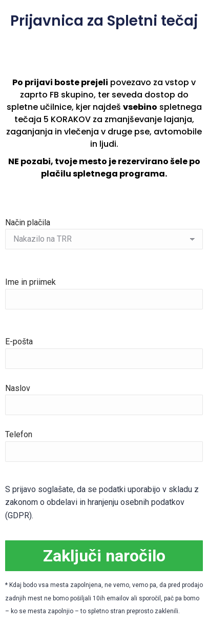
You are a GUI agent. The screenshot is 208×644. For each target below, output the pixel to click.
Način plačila (104, 231)
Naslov (104, 396)
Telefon (104, 443)
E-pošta (104, 350)
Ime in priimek (104, 290)
